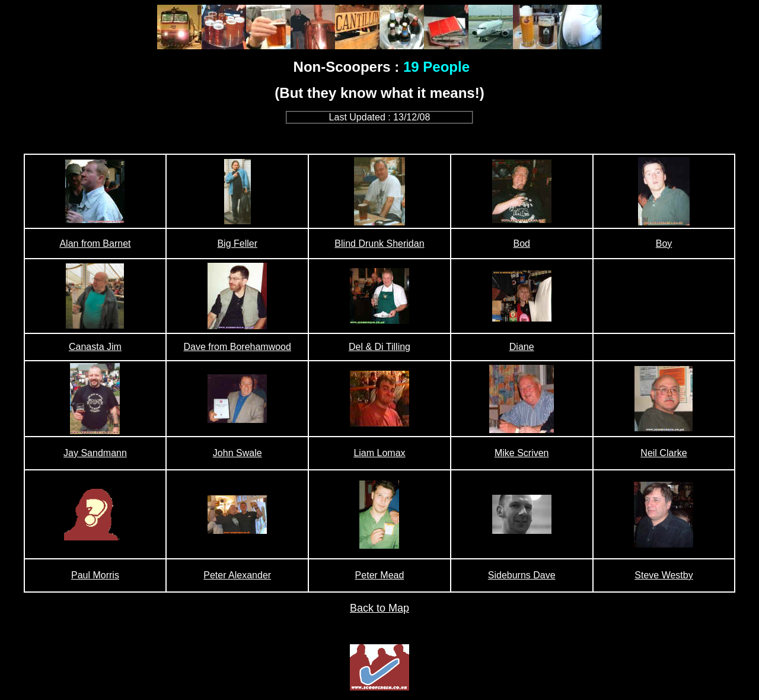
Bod (521, 244)
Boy (664, 244)
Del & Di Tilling (379, 347)
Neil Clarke (664, 453)
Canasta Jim (95, 347)
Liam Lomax (379, 453)
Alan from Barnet (95, 244)
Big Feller (237, 244)
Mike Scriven (522, 453)
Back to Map (379, 608)
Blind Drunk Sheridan (379, 244)
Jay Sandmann (95, 453)
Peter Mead (380, 575)
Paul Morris (95, 575)
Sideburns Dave (522, 575)
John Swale (237, 453)
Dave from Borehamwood (237, 347)
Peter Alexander (237, 575)
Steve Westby (664, 575)
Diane (522, 347)
